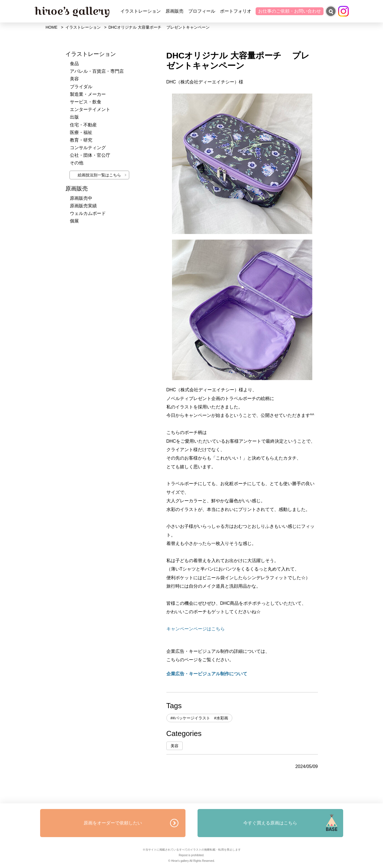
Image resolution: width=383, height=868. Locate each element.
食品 (74, 64)
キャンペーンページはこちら (196, 629)
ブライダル (81, 87)
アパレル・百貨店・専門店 (97, 71)
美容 (175, 746)
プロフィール (202, 11)
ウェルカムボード (88, 213)
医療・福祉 (81, 132)
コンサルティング (88, 148)
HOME (52, 27)
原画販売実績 (83, 206)
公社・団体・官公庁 (90, 155)
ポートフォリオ (236, 11)
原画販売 (175, 11)
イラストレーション (141, 11)
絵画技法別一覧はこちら (99, 175)
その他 (77, 163)
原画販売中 (81, 198)
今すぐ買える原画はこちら (270, 823)
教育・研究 (81, 140)
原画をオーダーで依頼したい (113, 823)
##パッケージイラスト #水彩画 (199, 718)
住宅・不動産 (83, 125)
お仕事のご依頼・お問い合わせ (290, 11)
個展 (74, 221)
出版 (74, 117)
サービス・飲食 (86, 102)
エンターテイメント (90, 109)
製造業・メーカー (88, 94)
